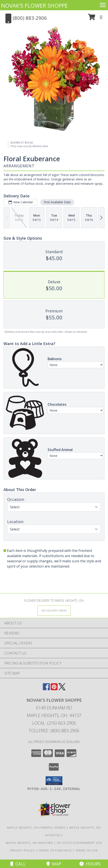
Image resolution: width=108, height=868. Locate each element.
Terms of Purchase (55, 850)
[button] (95, 19)
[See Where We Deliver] (54, 610)
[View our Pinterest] (54, 689)
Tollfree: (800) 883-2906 (54, 731)
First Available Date (57, 202)
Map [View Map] (54, 864)
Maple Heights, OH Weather (29, 843)
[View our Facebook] (46, 689)
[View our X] (62, 689)
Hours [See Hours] (90, 864)
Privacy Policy (23, 850)
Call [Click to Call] (18, 864)
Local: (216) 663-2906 (54, 723)
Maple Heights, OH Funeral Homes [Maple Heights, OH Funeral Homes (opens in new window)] (36, 827)
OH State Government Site (79, 843)
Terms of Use (87, 850)
